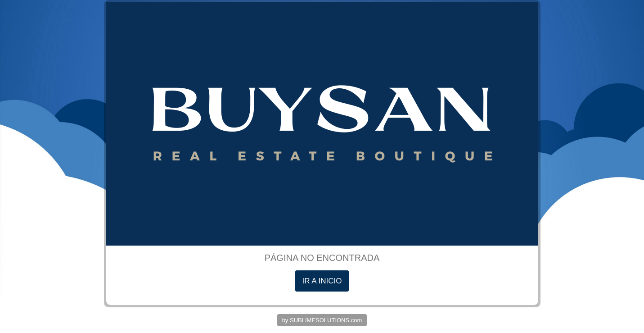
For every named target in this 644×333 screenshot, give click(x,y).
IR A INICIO (322, 281)
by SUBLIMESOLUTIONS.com (322, 320)
